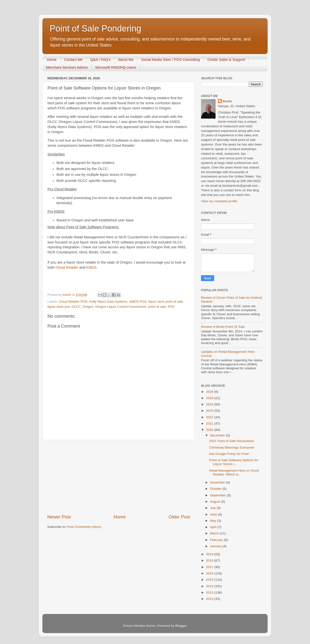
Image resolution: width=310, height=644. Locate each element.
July (213, 508)
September (218, 495)
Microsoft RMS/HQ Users (116, 67)
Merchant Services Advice (67, 67)
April (214, 527)
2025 (210, 398)
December (218, 435)
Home (52, 60)
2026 (210, 392)
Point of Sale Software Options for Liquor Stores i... (234, 462)
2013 (210, 592)
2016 (210, 573)
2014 (210, 586)
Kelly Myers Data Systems (108, 302)
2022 (210, 417)
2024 (210, 404)
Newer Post (59, 517)
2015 (210, 580)
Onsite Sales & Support (226, 60)
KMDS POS (138, 302)
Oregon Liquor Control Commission (121, 307)
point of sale (157, 307)
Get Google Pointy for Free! (229, 454)
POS (171, 307)
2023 (210, 411)
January (216, 546)
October (216, 489)
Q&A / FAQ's (100, 60)
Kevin (227, 101)
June (214, 514)
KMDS (91, 267)
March (215, 533)
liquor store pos (59, 307)
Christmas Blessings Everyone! (232, 447)
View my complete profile (219, 201)
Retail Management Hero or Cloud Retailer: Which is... (234, 472)
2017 (210, 567)
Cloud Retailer (67, 267)
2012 (210, 599)
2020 (210, 430)
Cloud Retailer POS (73, 302)
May (213, 521)
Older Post (179, 517)
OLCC (76, 307)
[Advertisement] (119, 477)
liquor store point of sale (166, 302)
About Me (126, 60)
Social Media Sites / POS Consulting (170, 60)
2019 (210, 554)
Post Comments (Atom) (84, 527)
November (218, 482)
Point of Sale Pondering (95, 28)
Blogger (181, 626)
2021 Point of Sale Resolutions (232, 441)
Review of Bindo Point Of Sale (223, 327)
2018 (210, 560)
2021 (210, 423)
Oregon (88, 307)
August (216, 502)
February (217, 540)
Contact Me (74, 60)
